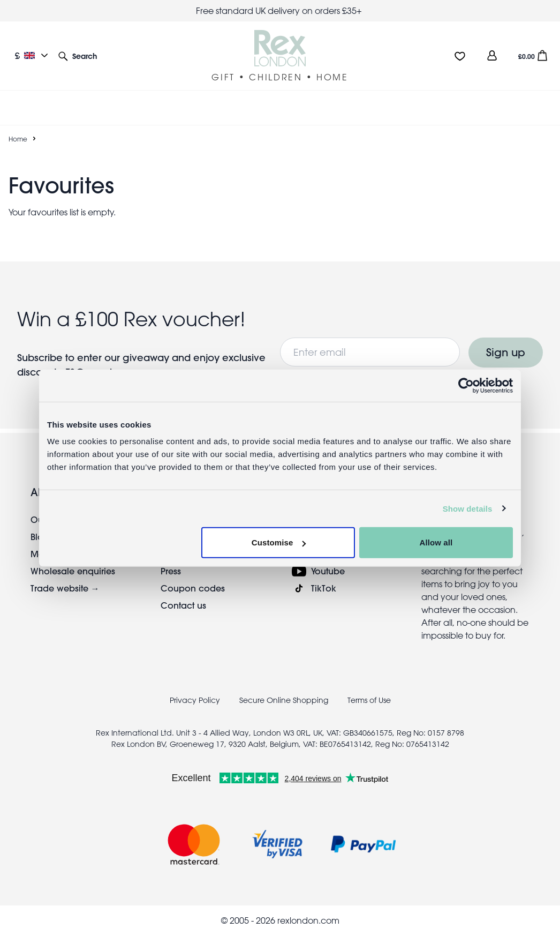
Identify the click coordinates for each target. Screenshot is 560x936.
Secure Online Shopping (285, 700)
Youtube (328, 571)
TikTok (324, 588)
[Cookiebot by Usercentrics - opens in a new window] (466, 385)
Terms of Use (369, 700)
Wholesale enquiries (73, 571)
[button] (78, 55)
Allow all (436, 542)
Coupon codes (193, 588)
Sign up (506, 352)
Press (171, 571)
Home (18, 139)
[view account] (492, 55)
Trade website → (65, 588)
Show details (468, 508)
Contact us (183, 605)
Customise (279, 542)
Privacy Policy (195, 700)
